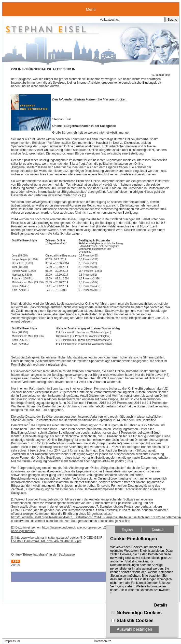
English (127, 530)
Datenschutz (102, 641)
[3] (13, 538)
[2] (167, 389)
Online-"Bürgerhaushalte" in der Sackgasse (43, 554)
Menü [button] (91, 9)
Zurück (16, 565)
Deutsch (158, 530)
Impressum (12, 641)
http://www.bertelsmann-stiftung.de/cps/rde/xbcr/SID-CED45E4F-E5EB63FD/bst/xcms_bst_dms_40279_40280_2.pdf (57, 539)
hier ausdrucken (114, 99)
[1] (84, 195)
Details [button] (161, 605)
